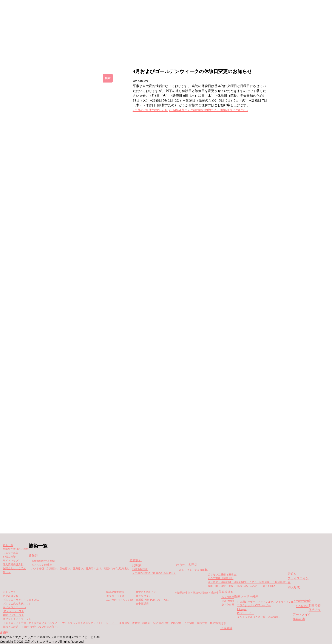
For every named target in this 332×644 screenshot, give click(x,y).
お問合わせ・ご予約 (14, 568)
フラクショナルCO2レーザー (254, 605)
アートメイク (302, 614)
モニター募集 (196, 50)
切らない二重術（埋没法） (223, 575)
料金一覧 (161, 50)
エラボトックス (115, 596)
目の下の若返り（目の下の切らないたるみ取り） (31, 627)
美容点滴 (299, 619)
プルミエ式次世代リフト (17, 604)
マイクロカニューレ (14, 607)
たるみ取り (302, 606)
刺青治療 (315, 605)
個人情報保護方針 (13, 564)
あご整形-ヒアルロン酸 (120, 600)
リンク (7, 572)
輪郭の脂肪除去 (115, 592)
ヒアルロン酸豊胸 (42, 565)
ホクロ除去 (228, 597)
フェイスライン (298, 578)
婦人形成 (294, 587)
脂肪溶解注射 (140, 569)
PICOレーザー (245, 613)
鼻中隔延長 (142, 604)
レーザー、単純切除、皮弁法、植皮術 (128, 623)
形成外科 (226, 628)
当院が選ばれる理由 (238, 50)
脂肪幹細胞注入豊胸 (43, 561)
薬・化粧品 (228, 605)
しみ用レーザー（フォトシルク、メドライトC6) (265, 602)
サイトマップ (11, 561)
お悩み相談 (9, 557)
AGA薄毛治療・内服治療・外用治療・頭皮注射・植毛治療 (187, 623)
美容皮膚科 (226, 592)
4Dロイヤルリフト (13, 615)
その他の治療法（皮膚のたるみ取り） (154, 573)
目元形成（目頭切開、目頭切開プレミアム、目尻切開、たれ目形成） (248, 582)
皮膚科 (5, 633)
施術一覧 (130, 50)
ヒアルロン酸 (11, 596)
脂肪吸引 (136, 560)
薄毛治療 (315, 610)
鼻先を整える (144, 596)
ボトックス (9, 592)
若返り (292, 574)
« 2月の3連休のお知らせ (150, 110)
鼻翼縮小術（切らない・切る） (154, 600)
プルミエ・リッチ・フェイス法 (21, 600)
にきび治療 (228, 601)
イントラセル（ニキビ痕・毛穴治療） (259, 617)
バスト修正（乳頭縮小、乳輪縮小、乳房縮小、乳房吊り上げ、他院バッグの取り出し (80, 569)
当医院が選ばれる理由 (16, 549)
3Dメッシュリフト (13, 611)
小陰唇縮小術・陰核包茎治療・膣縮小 (197, 593)
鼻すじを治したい (146, 592)
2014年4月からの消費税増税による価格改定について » (209, 110)
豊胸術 (33, 556)
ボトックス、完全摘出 (192, 570)
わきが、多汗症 (187, 565)
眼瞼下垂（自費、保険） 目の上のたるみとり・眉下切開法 (242, 586)
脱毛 (223, 624)
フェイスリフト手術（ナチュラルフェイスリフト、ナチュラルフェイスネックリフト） (53, 623)
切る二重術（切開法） (221, 578)
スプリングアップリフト (17, 619)
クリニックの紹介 (93, 50)
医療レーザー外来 (246, 596)
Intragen (242, 609)
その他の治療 (302, 601)
